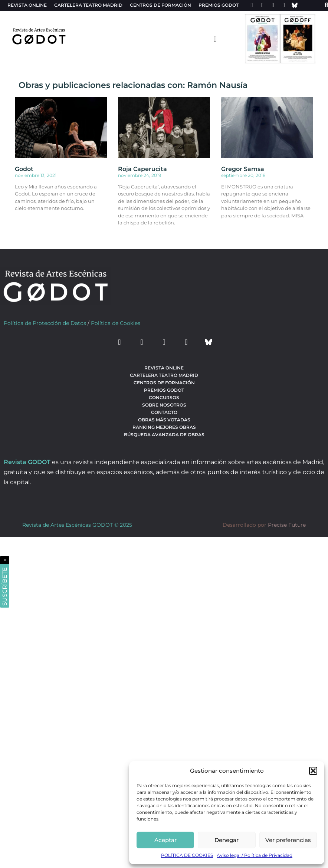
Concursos (164, 397)
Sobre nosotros (164, 405)
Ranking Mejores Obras (164, 427)
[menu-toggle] (215, 39)
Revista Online (27, 5)
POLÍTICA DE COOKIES (187, 855)
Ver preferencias (288, 840)
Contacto (164, 412)
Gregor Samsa (243, 169)
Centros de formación (160, 5)
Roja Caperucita (142, 169)
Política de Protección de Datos (45, 323)
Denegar (227, 840)
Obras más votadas (164, 420)
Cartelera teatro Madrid (88, 5)
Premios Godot (219, 5)
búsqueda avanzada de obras (164, 435)
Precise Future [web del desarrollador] (287, 525)
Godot (24, 169)
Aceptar (165, 840)
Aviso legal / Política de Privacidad (255, 855)
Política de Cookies (116, 323)
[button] (313, 771)
